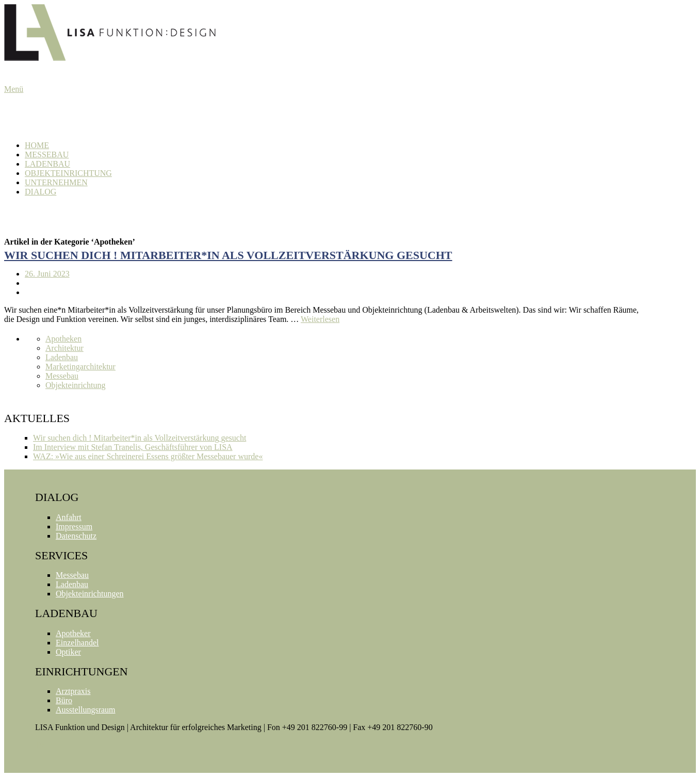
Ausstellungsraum (86, 710)
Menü (14, 89)
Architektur (64, 348)
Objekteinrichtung (68, 173)
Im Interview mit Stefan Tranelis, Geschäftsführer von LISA (133, 447)
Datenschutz (76, 536)
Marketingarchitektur (80, 367)
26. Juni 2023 (47, 274)
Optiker (68, 652)
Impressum (74, 527)
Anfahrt (69, 517)
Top (42, 745)
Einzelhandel (77, 643)
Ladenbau (47, 164)
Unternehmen (56, 182)
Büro (64, 700)
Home (37, 145)
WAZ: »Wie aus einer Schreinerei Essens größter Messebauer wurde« (148, 456)
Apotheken (63, 339)
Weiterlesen (320, 319)
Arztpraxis (73, 691)
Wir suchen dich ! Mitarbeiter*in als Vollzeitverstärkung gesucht (228, 255)
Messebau (47, 155)
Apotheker (73, 633)
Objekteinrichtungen (90, 594)
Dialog (40, 192)
